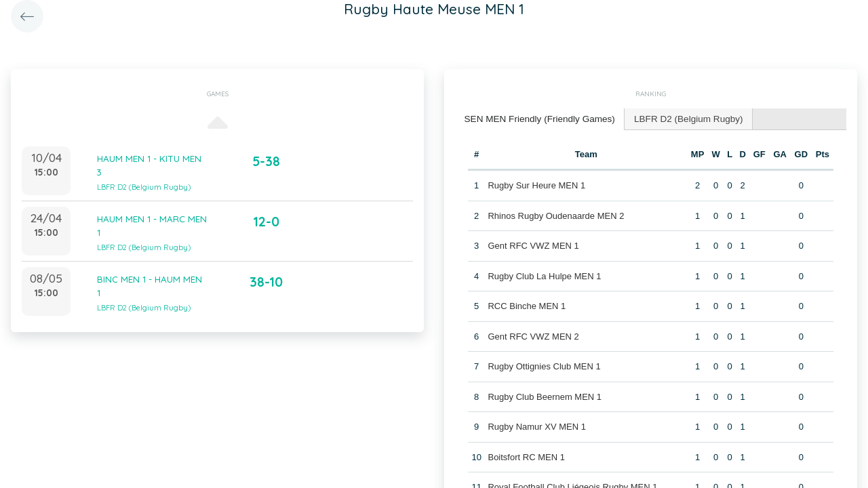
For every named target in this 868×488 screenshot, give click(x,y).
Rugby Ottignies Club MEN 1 (544, 365)
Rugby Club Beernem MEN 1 (545, 395)
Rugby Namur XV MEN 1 (537, 425)
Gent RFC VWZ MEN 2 (533, 335)
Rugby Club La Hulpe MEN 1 (544, 275)
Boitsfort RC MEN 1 (526, 456)
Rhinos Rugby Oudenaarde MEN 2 (556, 215)
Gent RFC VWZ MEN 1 (533, 244)
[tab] (536, 119)
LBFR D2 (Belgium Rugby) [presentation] (679, 118)
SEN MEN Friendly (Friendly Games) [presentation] (536, 118)
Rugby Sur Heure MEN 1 (536, 184)
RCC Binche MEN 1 (527, 305)
